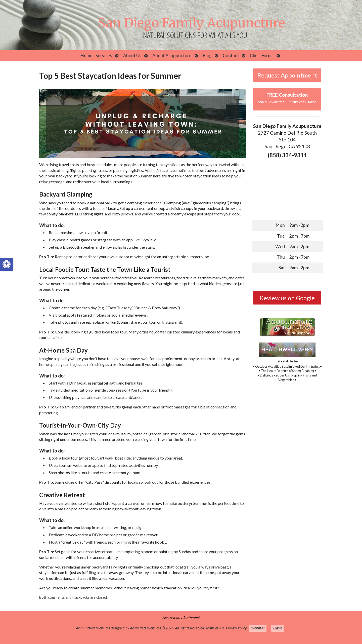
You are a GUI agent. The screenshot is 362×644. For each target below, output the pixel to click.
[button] (7, 264)
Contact (231, 55)
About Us (132, 55)
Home (86, 55)
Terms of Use (215, 628)
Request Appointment (287, 75)
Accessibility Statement (181, 617)
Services (104, 55)
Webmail (258, 628)
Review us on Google (287, 298)
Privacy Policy (236, 628)
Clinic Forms (262, 55)
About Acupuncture (172, 55)
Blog (207, 55)
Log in (278, 628)
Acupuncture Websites (93, 628)
